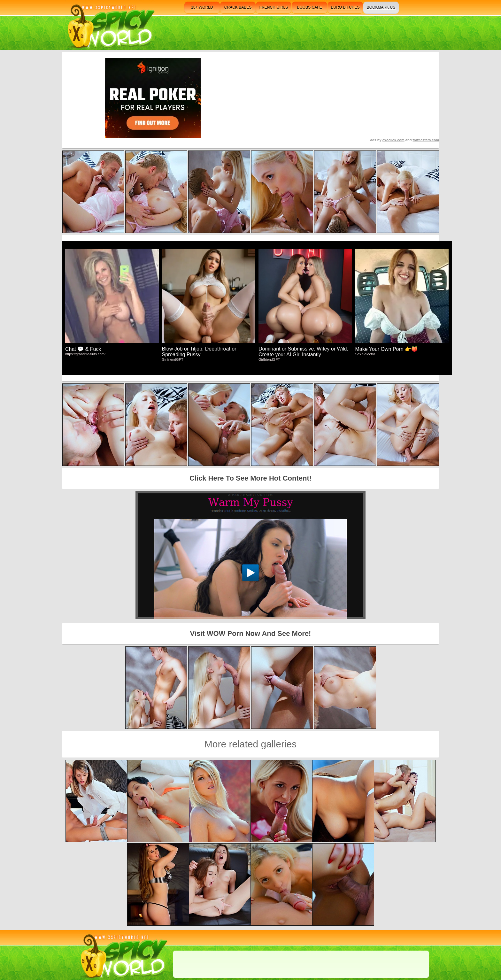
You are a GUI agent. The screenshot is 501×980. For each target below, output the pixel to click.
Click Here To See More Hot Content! (250, 478)
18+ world (202, 7)
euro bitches (345, 7)
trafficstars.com (426, 140)
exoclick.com (393, 140)
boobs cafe (309, 7)
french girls (274, 7)
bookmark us (381, 7)
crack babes (238, 7)
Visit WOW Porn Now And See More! (251, 633)
